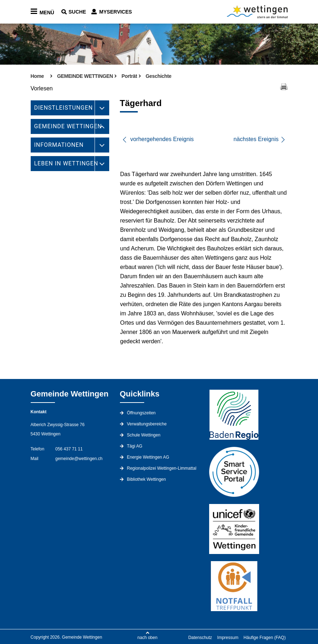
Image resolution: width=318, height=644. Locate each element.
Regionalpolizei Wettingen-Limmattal (162, 468)
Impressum (228, 638)
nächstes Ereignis (259, 139)
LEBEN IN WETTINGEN (66, 163)
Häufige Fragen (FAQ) (264, 638)
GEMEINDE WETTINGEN (68, 126)
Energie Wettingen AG (148, 457)
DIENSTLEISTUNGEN (64, 108)
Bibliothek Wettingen (147, 479)
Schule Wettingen (144, 435)
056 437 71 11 (69, 449)
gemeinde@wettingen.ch (79, 459)
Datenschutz (200, 638)
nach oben (147, 638)
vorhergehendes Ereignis (158, 139)
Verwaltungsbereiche (147, 424)
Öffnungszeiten (142, 413)
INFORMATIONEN (59, 145)
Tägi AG (135, 446)
